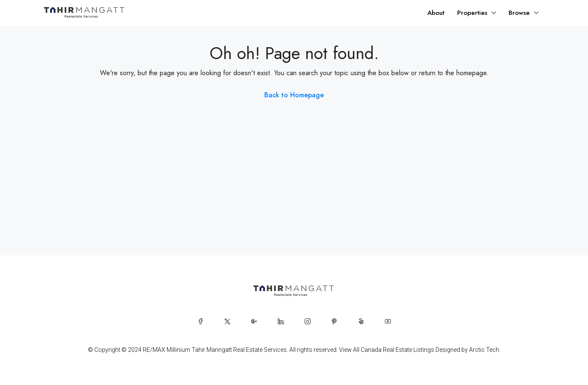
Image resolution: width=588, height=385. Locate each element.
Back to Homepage (294, 95)
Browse (519, 13)
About (436, 13)
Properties (472, 13)
